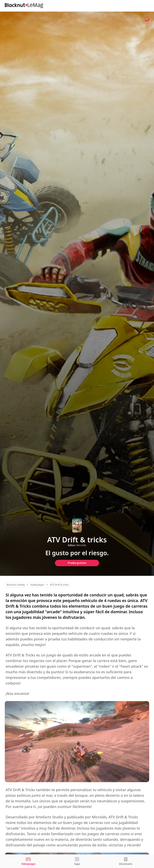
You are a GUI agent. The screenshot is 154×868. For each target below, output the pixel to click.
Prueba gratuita (77, 563)
